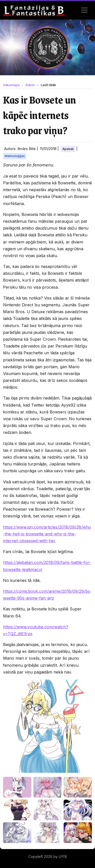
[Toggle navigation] (84, 10)
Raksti (30, 85)
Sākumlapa (11, 85)
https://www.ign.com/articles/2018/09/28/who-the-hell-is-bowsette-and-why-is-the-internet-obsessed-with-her (47, 534)
